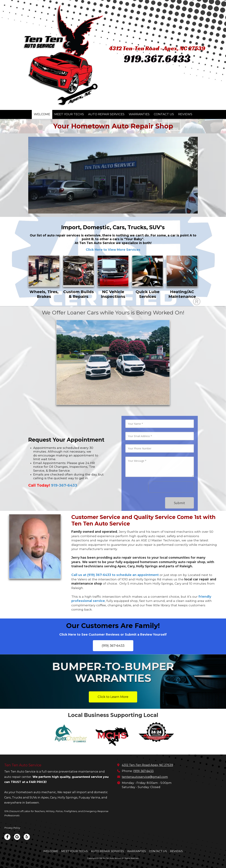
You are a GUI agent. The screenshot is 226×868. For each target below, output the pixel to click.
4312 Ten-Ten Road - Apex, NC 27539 (157, 48)
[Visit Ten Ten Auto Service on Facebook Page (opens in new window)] (7, 837)
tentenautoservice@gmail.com (145, 777)
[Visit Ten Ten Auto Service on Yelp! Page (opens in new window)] (27, 837)
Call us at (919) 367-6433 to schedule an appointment (115, 575)
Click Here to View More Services (113, 250)
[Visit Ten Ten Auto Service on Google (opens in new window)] (17, 837)
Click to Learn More (113, 697)
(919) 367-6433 (113, 646)
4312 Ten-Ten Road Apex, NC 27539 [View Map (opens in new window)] (147, 765)
